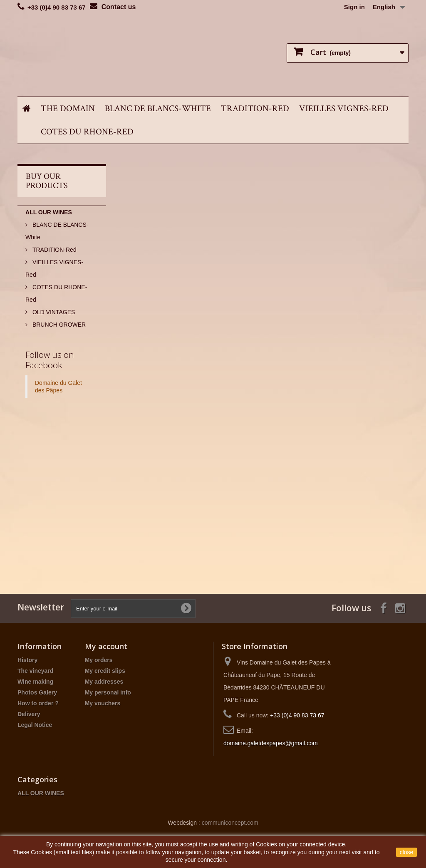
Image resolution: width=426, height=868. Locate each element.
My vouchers (103, 703)
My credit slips (105, 671)
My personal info (108, 692)
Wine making (35, 682)
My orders (99, 660)
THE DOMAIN (68, 108)
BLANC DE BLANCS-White (158, 108)
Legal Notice (35, 725)
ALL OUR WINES (49, 212)
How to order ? (38, 703)
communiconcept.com (230, 823)
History (27, 660)
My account (106, 646)
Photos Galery (37, 692)
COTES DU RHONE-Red (87, 132)
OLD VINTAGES (53, 312)
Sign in (354, 7)
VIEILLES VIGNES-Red (344, 108)
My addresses (104, 682)
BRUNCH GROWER (58, 325)
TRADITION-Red (255, 108)
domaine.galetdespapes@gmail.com (271, 743)
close (407, 852)
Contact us (119, 7)
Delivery (29, 714)
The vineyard (35, 671)
